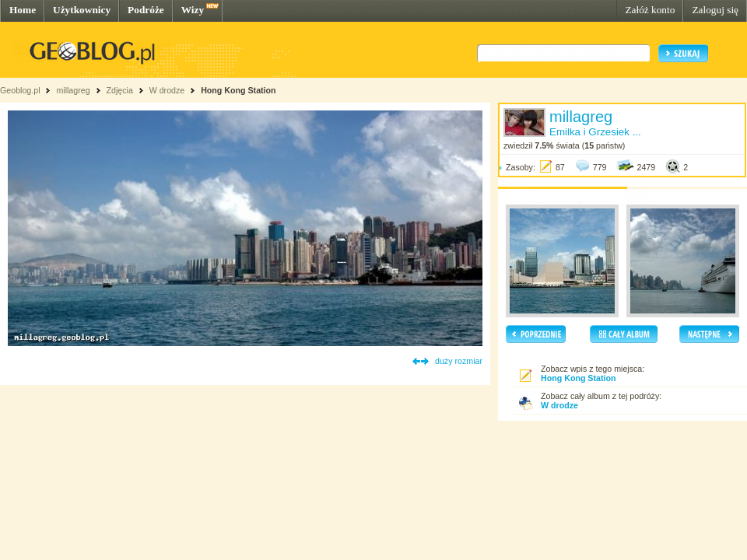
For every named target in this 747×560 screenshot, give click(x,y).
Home (23, 10)
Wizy (193, 10)
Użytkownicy (82, 10)
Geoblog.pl (20, 90)
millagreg (73, 90)
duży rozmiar (459, 361)
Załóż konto (650, 10)
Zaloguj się (715, 10)
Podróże (146, 10)
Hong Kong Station (238, 90)
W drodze (167, 90)
